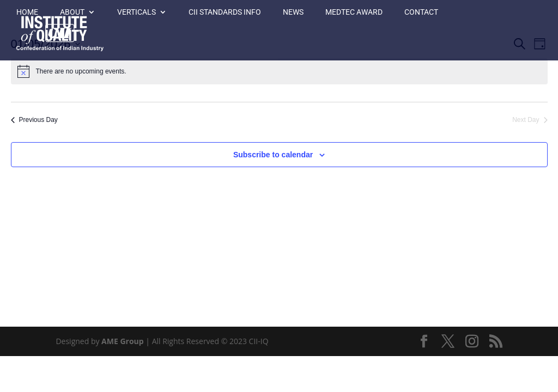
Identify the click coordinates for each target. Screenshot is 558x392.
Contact (421, 12)
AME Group (123, 341)
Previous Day (34, 120)
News (293, 12)
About (72, 12)
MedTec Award (354, 12)
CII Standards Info (225, 12)
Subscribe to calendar (273, 155)
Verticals (137, 12)
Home (27, 12)
